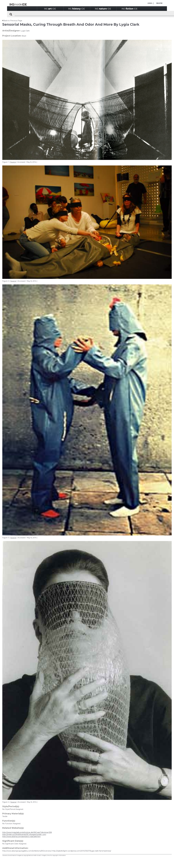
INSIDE (50, 9)
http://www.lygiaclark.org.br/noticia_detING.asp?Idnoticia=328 (27, 832)
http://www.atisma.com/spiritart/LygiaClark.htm (21, 837)
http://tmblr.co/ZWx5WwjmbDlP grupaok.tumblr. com (24, 834)
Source (13, 162)
